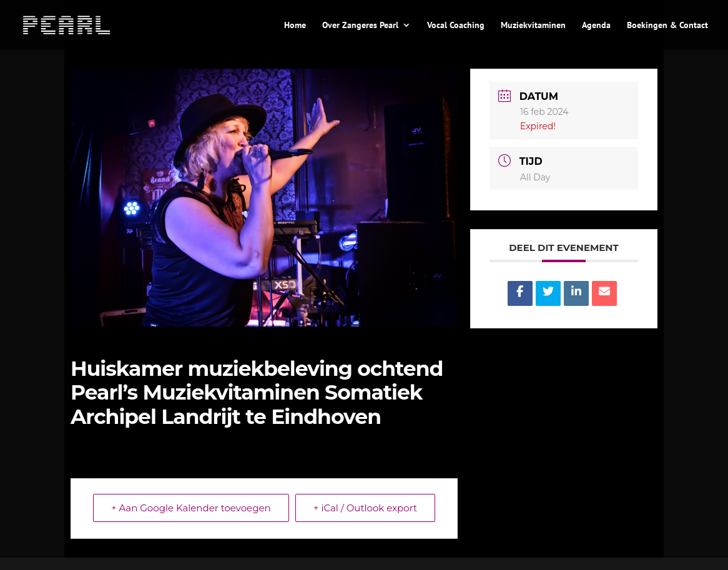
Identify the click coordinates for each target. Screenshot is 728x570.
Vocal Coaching (456, 26)
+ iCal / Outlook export (365, 508)
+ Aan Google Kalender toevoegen (191, 508)
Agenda (596, 26)
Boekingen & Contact (667, 26)
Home (295, 26)
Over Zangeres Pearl (360, 26)
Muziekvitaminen (533, 26)
